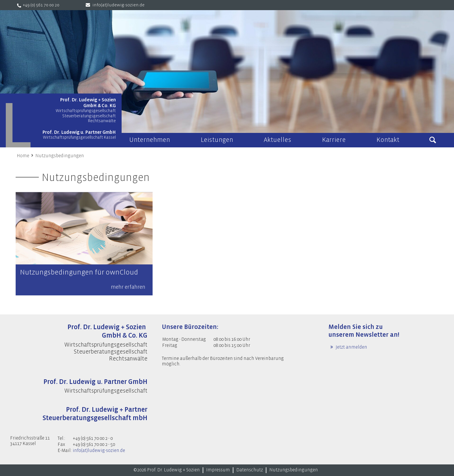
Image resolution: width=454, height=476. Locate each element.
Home (23, 156)
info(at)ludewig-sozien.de (118, 5)
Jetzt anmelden (351, 347)
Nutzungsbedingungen (60, 156)
